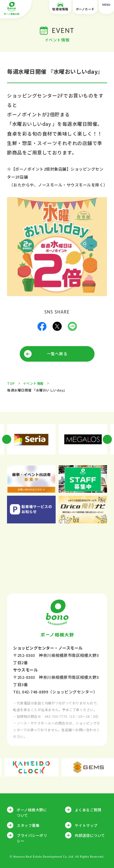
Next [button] (107, 439)
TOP (11, 383)
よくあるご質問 (88, 810)
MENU (106, 7)
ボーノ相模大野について (32, 812)
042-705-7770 (56, 716)
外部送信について (90, 835)
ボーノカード (85, 7)
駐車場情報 (60, 7)
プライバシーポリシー (32, 838)
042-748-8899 (35, 692)
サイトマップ (86, 825)
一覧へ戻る (57, 354)
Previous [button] (7, 439)
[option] (31, 439)
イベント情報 (33, 383)
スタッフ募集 (28, 825)
